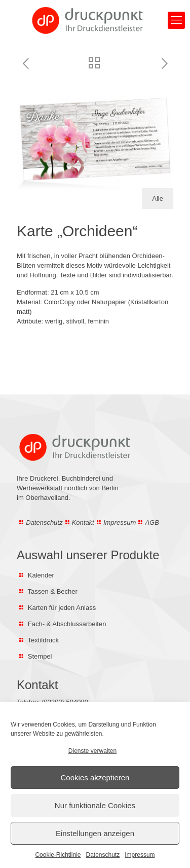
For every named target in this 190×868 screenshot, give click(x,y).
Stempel (40, 656)
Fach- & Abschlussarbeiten (66, 624)
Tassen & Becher (53, 591)
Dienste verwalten (92, 751)
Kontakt (83, 522)
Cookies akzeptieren (95, 777)
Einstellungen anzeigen (95, 833)
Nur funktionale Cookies (95, 805)
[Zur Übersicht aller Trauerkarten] (94, 64)
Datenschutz (103, 855)
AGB (152, 522)
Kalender (41, 575)
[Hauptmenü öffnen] (176, 20)
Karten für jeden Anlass (62, 608)
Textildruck (43, 640)
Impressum (140, 855)
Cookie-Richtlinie (58, 855)
